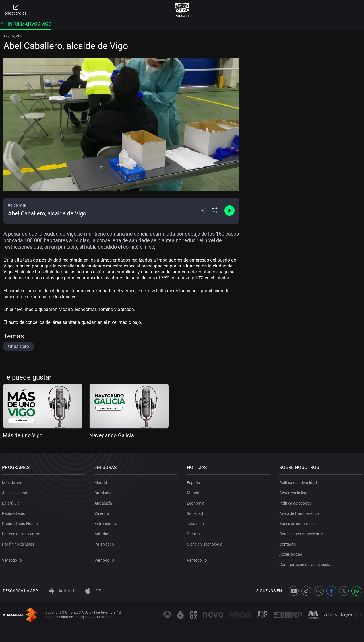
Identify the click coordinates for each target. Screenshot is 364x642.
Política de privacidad (299, 481)
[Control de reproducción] (229, 211)
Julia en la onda (17, 492)
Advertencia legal (295, 492)
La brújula (12, 502)
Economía (197, 502)
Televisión (196, 522)
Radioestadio (15, 512)
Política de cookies (296, 502)
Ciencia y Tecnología (205, 543)
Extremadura (107, 522)
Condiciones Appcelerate (302, 533)
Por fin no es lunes (19, 543)
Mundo (194, 492)
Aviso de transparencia (300, 512)
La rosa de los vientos (22, 533)
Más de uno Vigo (23, 435)
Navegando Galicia (112, 435)
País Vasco (105, 543)
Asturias (103, 533)
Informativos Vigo (26, 24)
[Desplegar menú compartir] (204, 211)
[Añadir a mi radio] (215, 211)
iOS (93, 591)
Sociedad (196, 512)
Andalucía (104, 502)
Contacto (288, 543)
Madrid (102, 481)
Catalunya (104, 492)
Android (62, 591)
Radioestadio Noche (21, 522)
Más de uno (13, 481)
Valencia (103, 512)
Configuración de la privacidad (307, 563)
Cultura (194, 533)
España (194, 481)
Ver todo (13, 559)
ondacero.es (15, 10)
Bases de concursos (298, 522)
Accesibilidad (292, 553)
